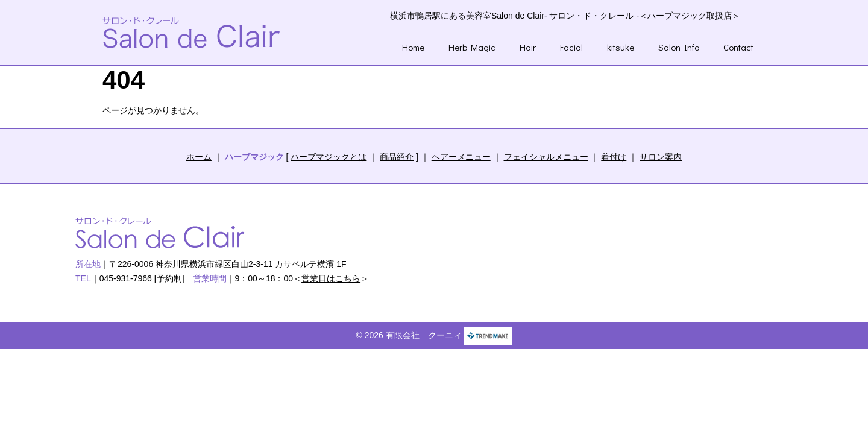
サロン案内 (661, 157)
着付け (614, 157)
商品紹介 (397, 157)
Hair (528, 47)
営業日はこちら (331, 278)
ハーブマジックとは (329, 157)
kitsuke (621, 47)
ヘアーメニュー (461, 157)
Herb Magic (472, 47)
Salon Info (679, 47)
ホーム (199, 157)
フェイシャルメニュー (546, 157)
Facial (571, 47)
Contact (738, 47)
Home (413, 47)
